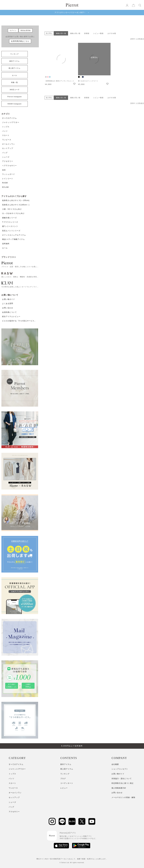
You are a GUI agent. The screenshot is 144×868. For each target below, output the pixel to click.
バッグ (5, 153)
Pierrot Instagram (15, 97)
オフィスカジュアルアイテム (14, 235)
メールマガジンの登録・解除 (123, 797)
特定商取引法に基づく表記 (122, 783)
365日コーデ (15, 90)
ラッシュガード (9, 174)
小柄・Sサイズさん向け (12, 209)
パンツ (5, 131)
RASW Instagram (15, 104)
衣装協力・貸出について (122, 779)
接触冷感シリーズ (9, 218)
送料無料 (6, 244)
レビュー (64, 788)
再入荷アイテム (14, 68)
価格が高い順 (75, 33)
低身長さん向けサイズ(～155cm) (16, 200)
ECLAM (5, 187)
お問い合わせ (8, 308)
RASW (5, 183)
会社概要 (115, 764)
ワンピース (7, 140)
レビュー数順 (98, 33)
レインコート (8, 179)
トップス (6, 127)
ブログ (63, 779)
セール (14, 75)
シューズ (6, 157)
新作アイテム (14, 61)
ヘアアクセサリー (9, 166)
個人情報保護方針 (119, 788)
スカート (6, 135)
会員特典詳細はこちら (20, 41)
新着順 (87, 33)
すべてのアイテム (9, 118)
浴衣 (4, 170)
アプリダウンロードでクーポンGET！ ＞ (72, 13)
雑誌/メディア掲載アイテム (13, 239)
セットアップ (8, 148)
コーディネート (67, 783)
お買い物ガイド (9, 299)
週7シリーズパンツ (10, 226)
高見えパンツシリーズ (11, 231)
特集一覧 (14, 82)
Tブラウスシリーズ (10, 222)
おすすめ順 (112, 33)
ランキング (14, 54)
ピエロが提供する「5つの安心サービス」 (19, 321)
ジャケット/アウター (11, 122)
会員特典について (9, 312)
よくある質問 (8, 304)
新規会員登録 (26, 30)
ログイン (13, 30)
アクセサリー (8, 161)
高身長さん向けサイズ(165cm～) (16, 205)
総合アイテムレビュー (11, 316)
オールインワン (9, 144)
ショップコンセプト (120, 769)
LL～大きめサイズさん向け (13, 213)
